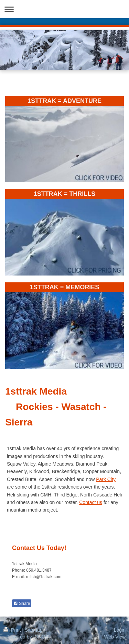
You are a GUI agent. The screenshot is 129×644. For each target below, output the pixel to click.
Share (22, 604)
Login (120, 630)
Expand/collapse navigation (64, 9)
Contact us (91, 502)
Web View (115, 637)
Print (13, 630)
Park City (106, 479)
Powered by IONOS (28, 637)
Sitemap (34, 630)
